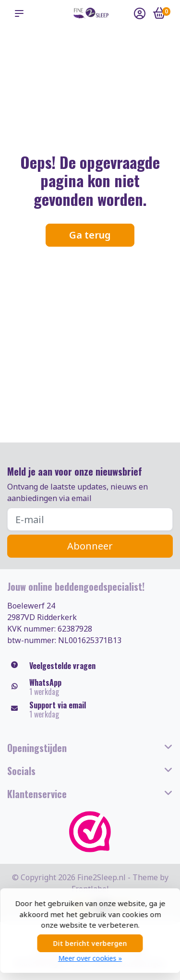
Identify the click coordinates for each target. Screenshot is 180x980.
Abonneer (90, 546)
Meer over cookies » (90, 958)
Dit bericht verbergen (90, 943)
